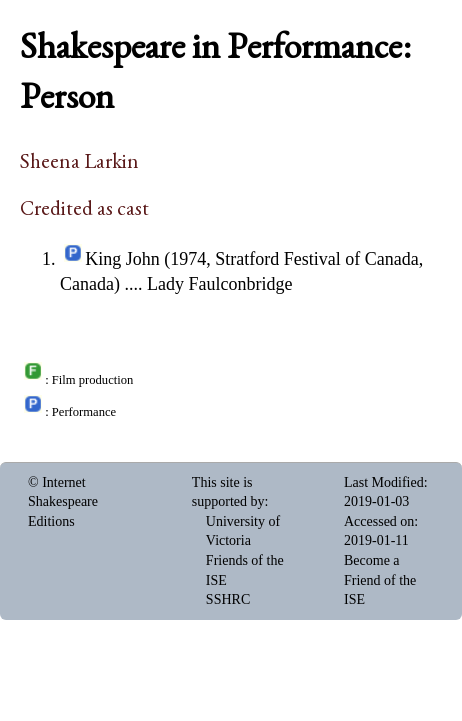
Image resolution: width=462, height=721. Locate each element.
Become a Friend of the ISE (380, 580)
